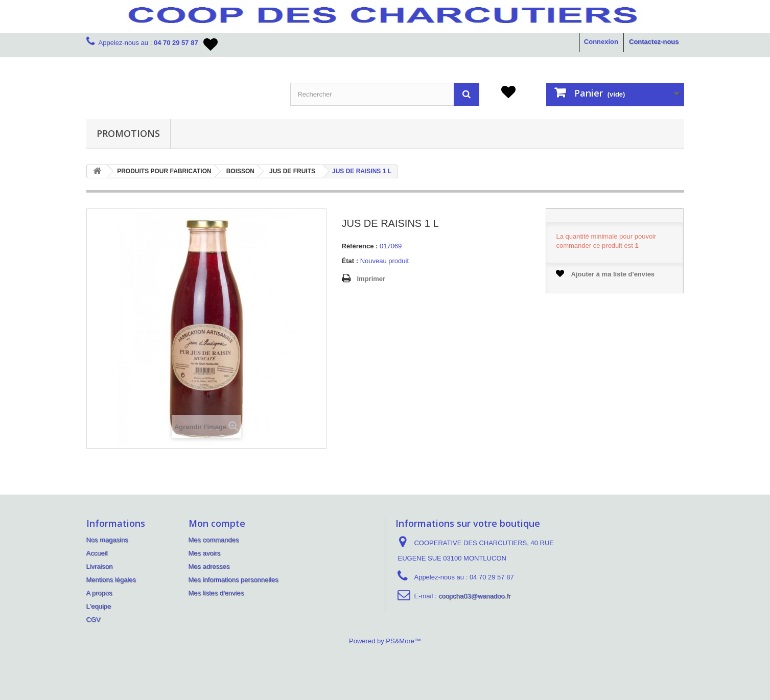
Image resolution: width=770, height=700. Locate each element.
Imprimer (371, 279)
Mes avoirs (205, 553)
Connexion (601, 42)
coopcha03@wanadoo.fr (474, 596)
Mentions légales (111, 580)
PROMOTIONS (128, 133)
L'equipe (99, 606)
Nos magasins (107, 540)
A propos (99, 593)
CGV (94, 620)
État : (350, 261)
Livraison (100, 566)
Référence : (360, 246)
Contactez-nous (654, 42)
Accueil (97, 553)
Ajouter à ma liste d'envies (605, 274)
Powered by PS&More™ (385, 641)
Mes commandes (214, 540)
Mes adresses (209, 566)
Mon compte (217, 523)
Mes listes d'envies (216, 593)
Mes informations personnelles (234, 580)
